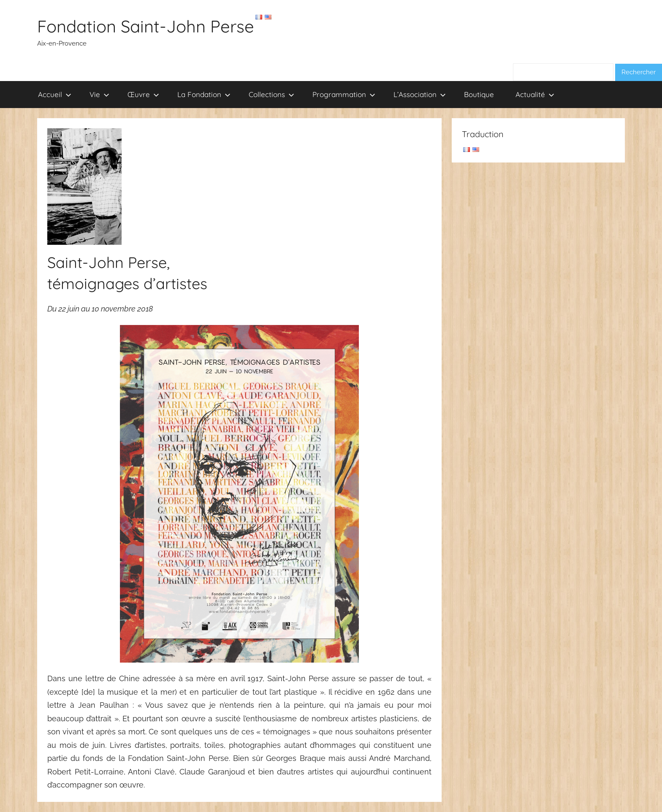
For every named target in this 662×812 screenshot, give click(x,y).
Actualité (535, 94)
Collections (271, 94)
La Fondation (204, 94)
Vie (99, 94)
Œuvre (143, 94)
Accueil (55, 94)
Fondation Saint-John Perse (146, 26)
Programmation (344, 94)
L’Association (420, 94)
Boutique (479, 94)
